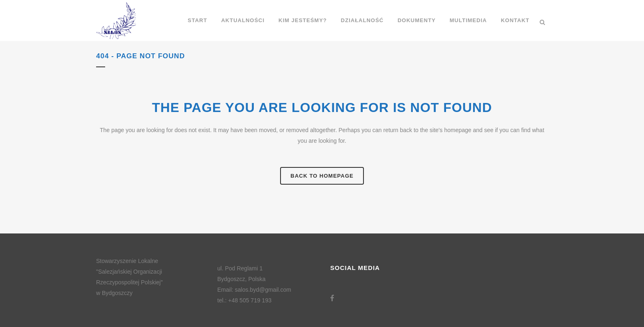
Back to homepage (322, 176)
